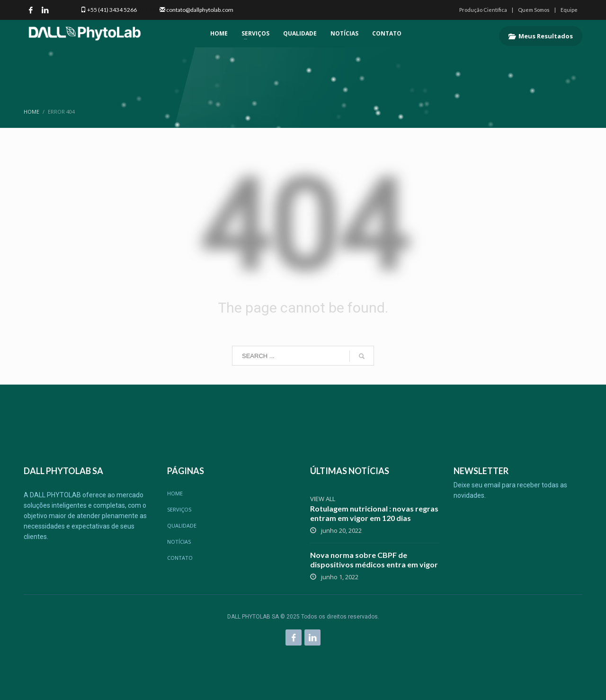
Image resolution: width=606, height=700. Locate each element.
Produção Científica (483, 10)
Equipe (569, 10)
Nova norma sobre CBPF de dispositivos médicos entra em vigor (374, 560)
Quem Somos (534, 10)
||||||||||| (148, 10)
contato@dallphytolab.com (200, 10)
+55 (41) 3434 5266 (112, 10)
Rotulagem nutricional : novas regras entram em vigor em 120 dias (374, 513)
